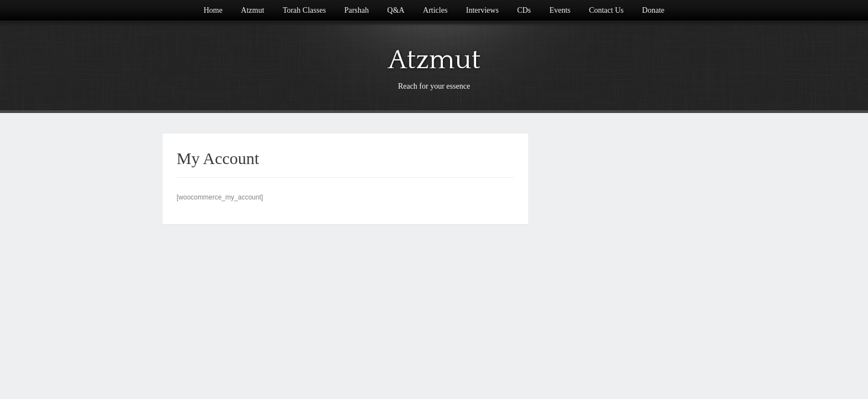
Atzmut (252, 10)
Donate (653, 10)
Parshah (356, 10)
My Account (218, 158)
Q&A (396, 10)
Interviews (482, 10)
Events (560, 10)
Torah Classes (304, 10)
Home (213, 10)
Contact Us (606, 10)
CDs (524, 10)
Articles (435, 10)
